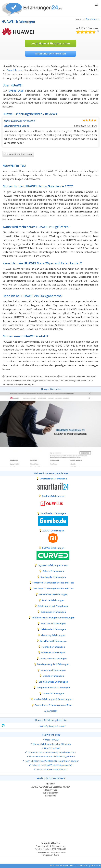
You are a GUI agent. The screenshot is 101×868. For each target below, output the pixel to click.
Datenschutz (83, 866)
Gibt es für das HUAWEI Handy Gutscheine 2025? (52, 752)
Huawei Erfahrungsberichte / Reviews (52, 744)
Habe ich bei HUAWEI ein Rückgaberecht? (52, 765)
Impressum (96, 866)
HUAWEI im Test (52, 748)
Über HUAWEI (52, 740)
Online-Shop (16, 91)
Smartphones (93, 19)
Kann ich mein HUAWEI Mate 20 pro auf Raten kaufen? (52, 761)
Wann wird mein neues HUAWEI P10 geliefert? (52, 757)
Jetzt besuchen (50, 43)
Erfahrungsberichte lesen (51, 53)
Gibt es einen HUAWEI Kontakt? (52, 769)
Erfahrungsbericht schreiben (18, 154)
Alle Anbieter (51, 711)
